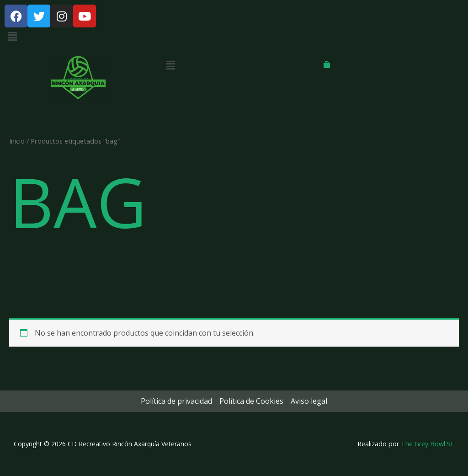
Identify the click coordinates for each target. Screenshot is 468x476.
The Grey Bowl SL (428, 444)
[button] (234, 36)
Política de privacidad (176, 401)
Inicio (17, 141)
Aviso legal (309, 401)
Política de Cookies (251, 401)
